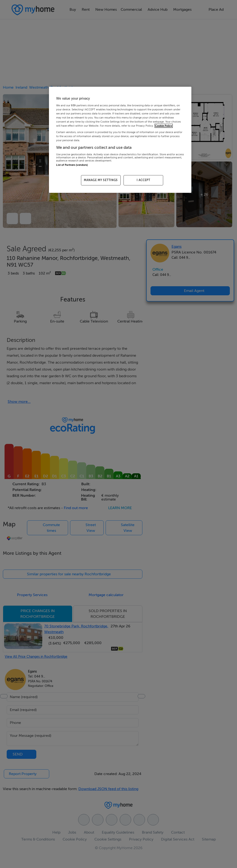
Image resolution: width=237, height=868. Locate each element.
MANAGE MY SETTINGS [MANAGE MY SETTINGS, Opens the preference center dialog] (101, 180)
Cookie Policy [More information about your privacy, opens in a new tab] (164, 126)
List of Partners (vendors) (72, 165)
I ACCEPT (143, 180)
